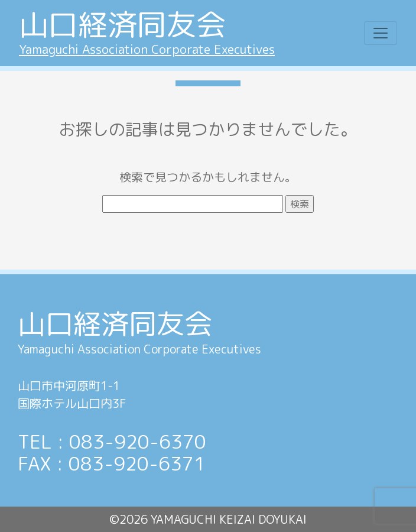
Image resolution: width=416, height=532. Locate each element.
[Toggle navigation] (381, 33)
